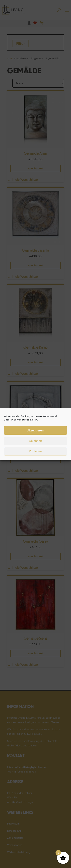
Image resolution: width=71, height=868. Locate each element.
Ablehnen (35, 444)
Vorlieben (35, 455)
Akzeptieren (35, 434)
